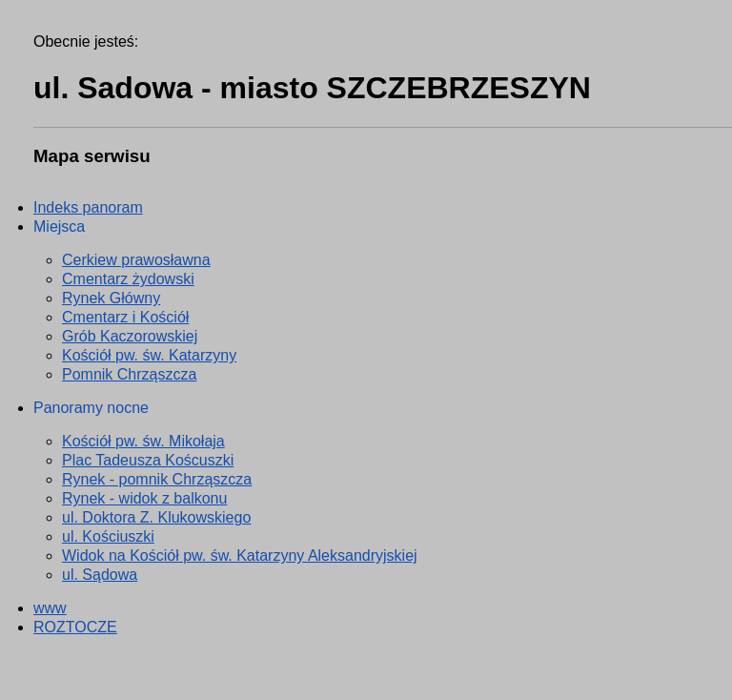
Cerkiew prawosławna (136, 260)
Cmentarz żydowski (128, 279)
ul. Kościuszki (108, 536)
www (50, 608)
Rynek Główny (111, 298)
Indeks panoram (88, 207)
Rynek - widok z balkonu (144, 498)
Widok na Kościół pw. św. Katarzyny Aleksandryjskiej (240, 556)
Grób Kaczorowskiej (130, 336)
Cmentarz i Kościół (125, 317)
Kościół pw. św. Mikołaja (143, 441)
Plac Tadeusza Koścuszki (148, 460)
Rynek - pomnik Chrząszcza (157, 479)
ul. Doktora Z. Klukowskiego (156, 517)
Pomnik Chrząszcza (129, 374)
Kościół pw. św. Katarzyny (149, 355)
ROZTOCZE (75, 627)
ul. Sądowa (100, 575)
